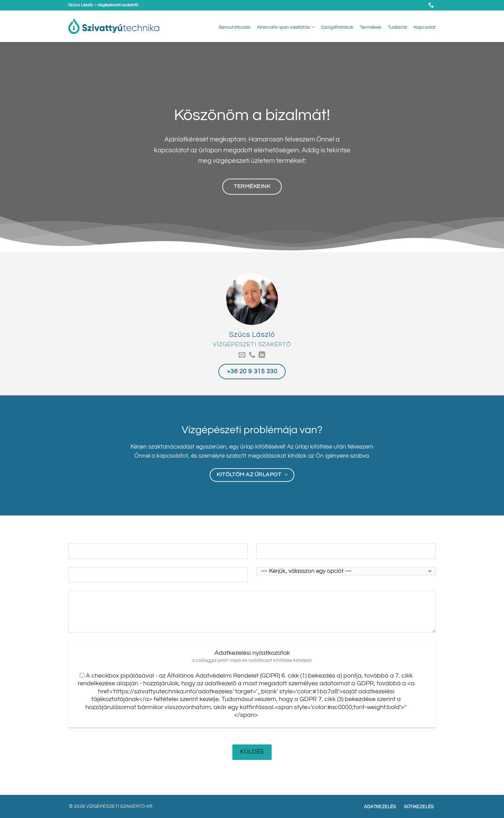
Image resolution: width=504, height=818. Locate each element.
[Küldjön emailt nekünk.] (242, 355)
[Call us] (252, 355)
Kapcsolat (425, 27)
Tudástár (398, 27)
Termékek (371, 27)
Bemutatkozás (235, 27)
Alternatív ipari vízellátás (286, 27)
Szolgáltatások (337, 27)
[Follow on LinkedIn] (262, 355)
